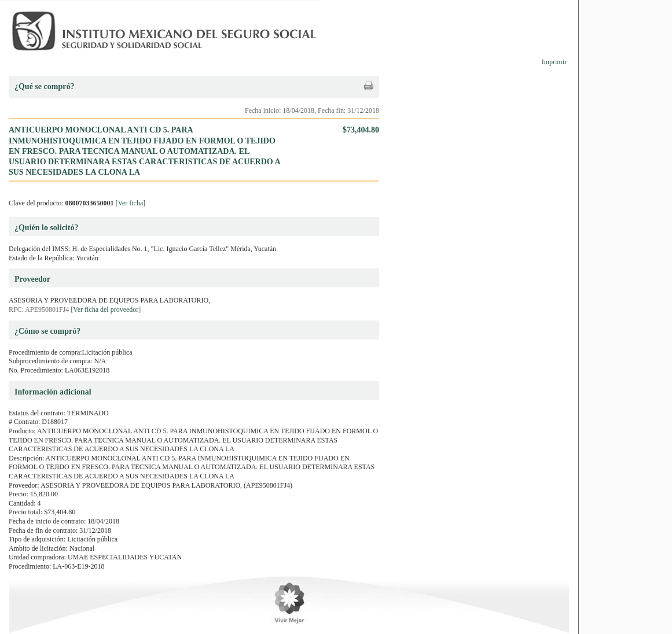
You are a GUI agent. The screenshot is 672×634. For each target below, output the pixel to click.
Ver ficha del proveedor (106, 309)
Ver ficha (131, 203)
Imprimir (554, 62)
